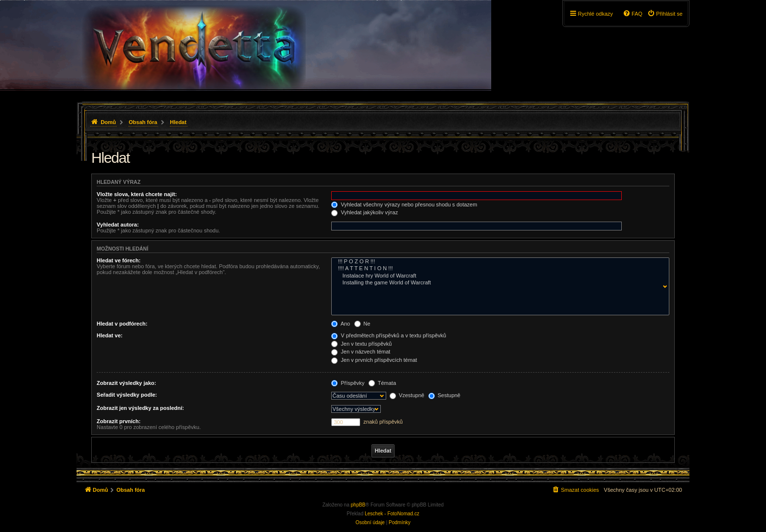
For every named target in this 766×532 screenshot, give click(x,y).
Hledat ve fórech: (119, 260)
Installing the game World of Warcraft (498, 283)
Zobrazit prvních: (119, 421)
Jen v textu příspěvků (361, 344)
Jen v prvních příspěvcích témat (374, 360)
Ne (362, 324)
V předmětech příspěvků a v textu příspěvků (389, 335)
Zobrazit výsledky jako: (126, 383)
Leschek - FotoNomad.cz (392, 514)
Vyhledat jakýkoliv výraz (364, 212)
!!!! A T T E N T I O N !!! (498, 269)
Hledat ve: (110, 335)
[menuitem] (665, 14)
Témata (382, 383)
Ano (341, 324)
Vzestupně (407, 395)
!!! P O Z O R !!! (498, 262)
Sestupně (445, 395)
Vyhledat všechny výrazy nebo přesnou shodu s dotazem (404, 204)
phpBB (358, 505)
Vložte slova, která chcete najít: (137, 194)
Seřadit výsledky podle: (127, 395)
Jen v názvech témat (361, 352)
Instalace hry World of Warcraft (498, 276)
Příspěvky (348, 383)
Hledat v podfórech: (122, 324)
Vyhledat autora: (118, 225)
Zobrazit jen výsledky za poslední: (140, 408)
